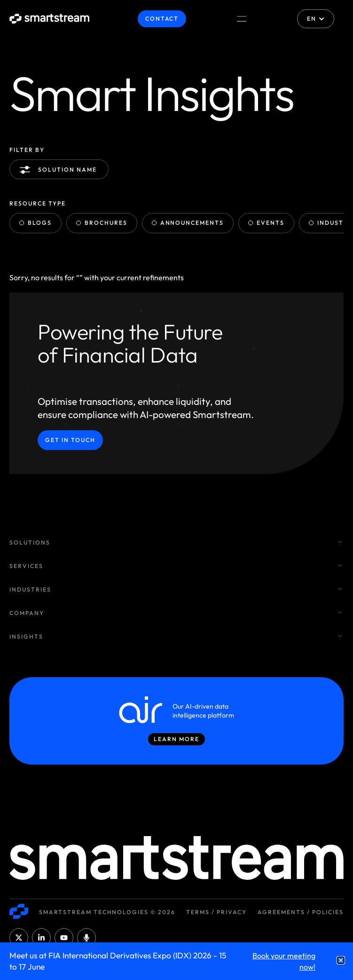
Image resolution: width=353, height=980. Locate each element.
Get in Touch (70, 440)
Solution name (60, 170)
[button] (341, 960)
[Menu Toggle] (242, 19)
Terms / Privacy (216, 912)
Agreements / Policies (301, 912)
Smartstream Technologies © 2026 (107, 912)
